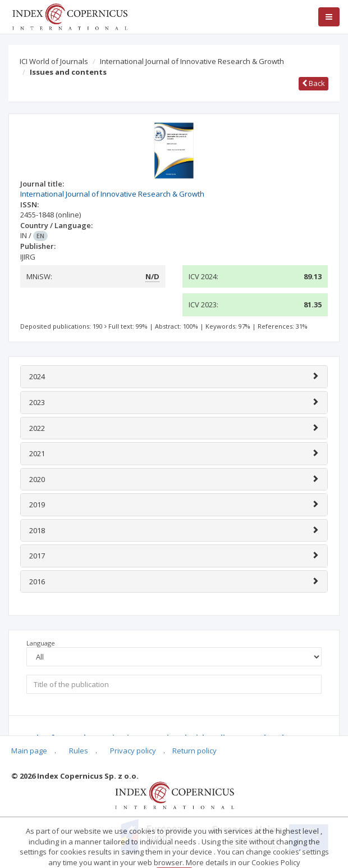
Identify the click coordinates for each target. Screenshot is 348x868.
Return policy (194, 751)
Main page (29, 751)
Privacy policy (133, 751)
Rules (79, 751)
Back (313, 83)
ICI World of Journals (54, 61)
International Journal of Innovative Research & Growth (192, 61)
